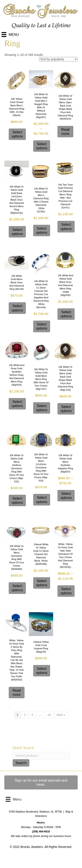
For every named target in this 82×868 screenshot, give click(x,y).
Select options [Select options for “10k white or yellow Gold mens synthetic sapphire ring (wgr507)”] (66, 496)
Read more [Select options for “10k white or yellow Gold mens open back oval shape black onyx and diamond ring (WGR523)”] (65, 132)
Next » (61, 715)
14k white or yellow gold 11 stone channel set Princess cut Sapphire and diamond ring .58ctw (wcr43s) (41, 294)
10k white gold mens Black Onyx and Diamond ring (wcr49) (17, 282)
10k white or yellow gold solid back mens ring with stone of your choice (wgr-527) (41, 379)
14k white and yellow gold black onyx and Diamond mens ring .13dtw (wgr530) (65, 285)
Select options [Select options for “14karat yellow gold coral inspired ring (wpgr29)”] (42, 671)
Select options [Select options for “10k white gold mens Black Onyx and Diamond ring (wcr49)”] (17, 308)
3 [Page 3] (32, 715)
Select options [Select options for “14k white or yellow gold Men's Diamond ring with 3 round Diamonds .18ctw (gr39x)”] (42, 230)
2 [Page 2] (25, 715)
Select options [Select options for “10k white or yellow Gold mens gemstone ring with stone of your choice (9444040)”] (17, 588)
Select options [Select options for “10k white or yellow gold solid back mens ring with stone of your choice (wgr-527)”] (42, 408)
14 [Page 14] (49, 715)
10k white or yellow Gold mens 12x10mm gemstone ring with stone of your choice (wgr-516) (41, 468)
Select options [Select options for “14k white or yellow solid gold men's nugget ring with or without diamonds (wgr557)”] (42, 146)
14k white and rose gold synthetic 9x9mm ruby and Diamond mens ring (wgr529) (17, 375)
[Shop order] (58, 59)
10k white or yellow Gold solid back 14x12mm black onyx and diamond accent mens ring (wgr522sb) (17, 200)
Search (21, 763)
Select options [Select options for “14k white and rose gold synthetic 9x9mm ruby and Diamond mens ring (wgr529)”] (17, 404)
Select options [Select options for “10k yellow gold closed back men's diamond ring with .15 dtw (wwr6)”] (17, 134)
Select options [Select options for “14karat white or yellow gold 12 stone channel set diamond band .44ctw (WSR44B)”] (42, 583)
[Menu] (10, 34)
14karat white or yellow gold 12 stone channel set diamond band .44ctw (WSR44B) (41, 554)
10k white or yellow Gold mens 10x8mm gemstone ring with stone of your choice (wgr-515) (17, 468)
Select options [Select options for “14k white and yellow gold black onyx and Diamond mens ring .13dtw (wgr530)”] (66, 314)
